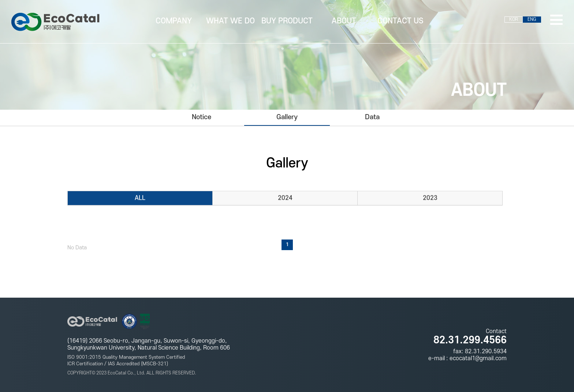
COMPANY (174, 21)
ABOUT (344, 21)
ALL (140, 199)
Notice (202, 117)
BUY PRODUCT (287, 21)
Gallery (287, 117)
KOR (514, 19)
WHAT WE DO (230, 21)
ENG (532, 19)
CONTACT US (400, 21)
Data (372, 117)
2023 (430, 199)
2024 (285, 199)
